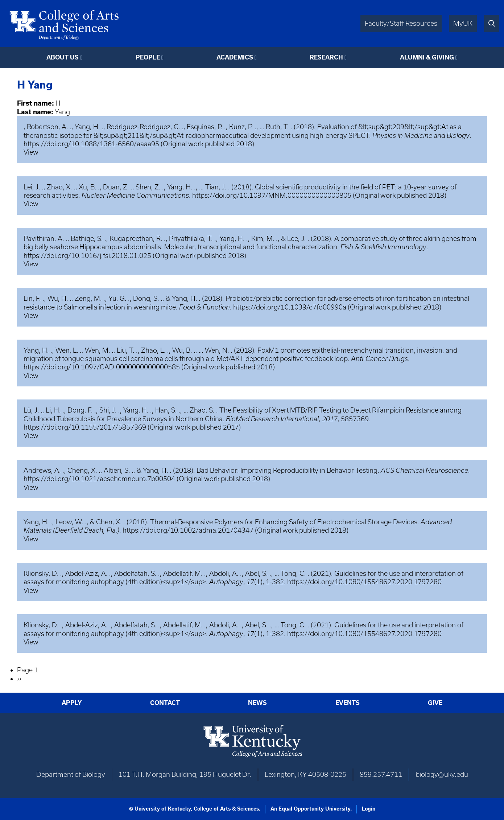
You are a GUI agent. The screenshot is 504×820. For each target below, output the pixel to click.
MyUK (463, 23)
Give (435, 703)
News (257, 703)
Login (369, 809)
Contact (165, 703)
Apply (72, 703)
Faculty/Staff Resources (401, 23)
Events (348, 703)
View (31, 152)
